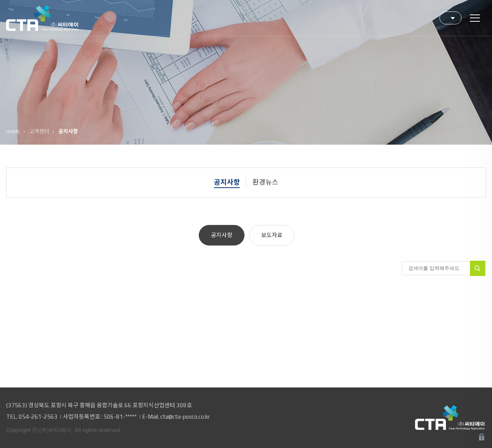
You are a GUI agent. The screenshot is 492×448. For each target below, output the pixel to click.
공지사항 (227, 182)
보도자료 (272, 235)
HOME (13, 131)
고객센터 (39, 131)
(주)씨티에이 (42, 18)
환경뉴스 (265, 182)
